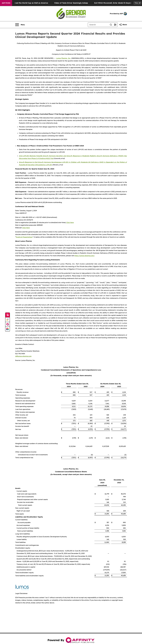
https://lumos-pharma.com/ (84, 256)
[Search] (98, 25)
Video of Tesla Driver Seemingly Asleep (80, 3)
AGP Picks (6, 3)
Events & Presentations (24, 237)
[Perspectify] (8, 320)
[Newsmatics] (8, 329)
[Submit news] (8, 315)
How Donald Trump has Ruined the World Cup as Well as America (29, 3)
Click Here (70, 222)
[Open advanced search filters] (115, 25)
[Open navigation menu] (20, 25)
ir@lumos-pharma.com (23, 356)
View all (137, 3)
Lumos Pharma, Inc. (63, 58)
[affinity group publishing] (8, 324)
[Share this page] (123, 25)
